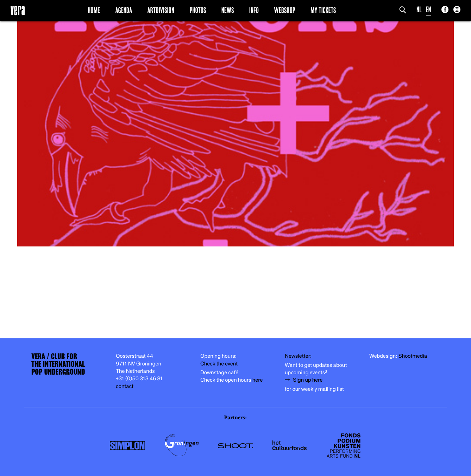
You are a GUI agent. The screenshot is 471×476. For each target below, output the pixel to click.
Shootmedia (413, 356)
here (258, 380)
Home (94, 10)
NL (419, 10)
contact (125, 386)
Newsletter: (298, 356)
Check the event (219, 364)
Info (254, 10)
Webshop (285, 10)
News (228, 10)
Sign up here (308, 380)
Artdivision (161, 10)
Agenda (124, 10)
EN (429, 10)
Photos (198, 10)
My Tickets (323, 10)
